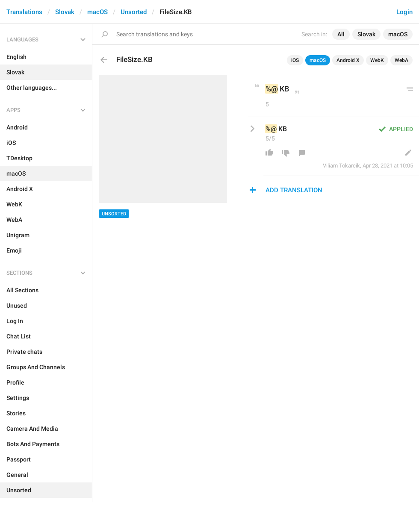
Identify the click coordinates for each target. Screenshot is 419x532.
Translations (24, 12)
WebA (401, 60)
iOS (295, 60)
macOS (97, 12)
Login (404, 12)
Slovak (65, 12)
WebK (377, 60)
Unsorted (134, 12)
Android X (348, 60)
